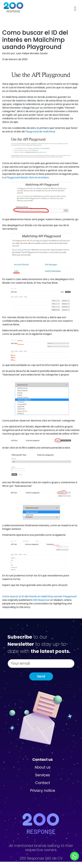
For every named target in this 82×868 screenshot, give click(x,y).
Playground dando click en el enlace (28, 178)
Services (42, 775)
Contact (43, 783)
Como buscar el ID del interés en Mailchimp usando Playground (39, 596)
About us (42, 767)
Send (41, 676)
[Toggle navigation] (75, 9)
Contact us (42, 760)
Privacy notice (43, 791)
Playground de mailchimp (40, 132)
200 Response (41, 600)
